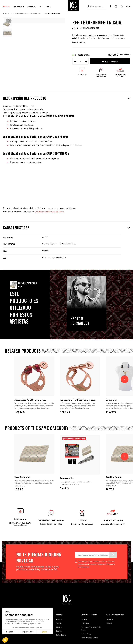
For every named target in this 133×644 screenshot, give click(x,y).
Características (66, 228)
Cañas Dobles (61, 635)
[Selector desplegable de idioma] (128, 6)
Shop (5, 6)
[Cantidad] (80, 62)
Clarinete (59, 623)
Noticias (109, 623)
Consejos (110, 619)
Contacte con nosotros (89, 638)
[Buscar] (97, 6)
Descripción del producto (66, 98)
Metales (59, 627)
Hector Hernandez (80, 321)
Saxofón (59, 619)
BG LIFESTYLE (45, 6)
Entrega (84, 619)
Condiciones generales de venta (91, 629)
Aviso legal (85, 623)
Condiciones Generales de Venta (49, 212)
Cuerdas (59, 631)
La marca (17, 6)
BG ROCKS (32, 6)
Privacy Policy (86, 634)
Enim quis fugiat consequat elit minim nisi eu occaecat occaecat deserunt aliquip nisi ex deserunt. (97, 564)
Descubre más (79, 42)
